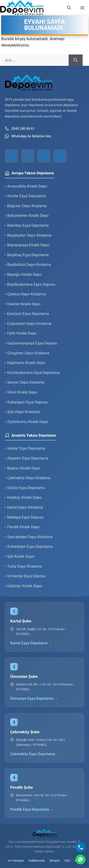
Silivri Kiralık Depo (22, 392)
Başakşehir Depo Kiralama (29, 235)
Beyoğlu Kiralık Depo (24, 275)
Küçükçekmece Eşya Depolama (33, 373)
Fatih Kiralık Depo (22, 333)
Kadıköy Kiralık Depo (24, 497)
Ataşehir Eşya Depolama (28, 458)
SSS (67, 861)
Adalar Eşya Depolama (26, 448)
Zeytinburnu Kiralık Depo (28, 422)
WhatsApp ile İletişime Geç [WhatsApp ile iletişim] (28, 136)
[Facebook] (11, 156)
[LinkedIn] (60, 156)
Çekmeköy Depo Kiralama (29, 478)
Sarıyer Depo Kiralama (26, 382)
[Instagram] (28, 156)
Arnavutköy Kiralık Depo (27, 186)
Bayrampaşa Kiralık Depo (28, 245)
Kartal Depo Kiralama (25, 507)
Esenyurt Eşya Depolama (28, 314)
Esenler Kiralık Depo (24, 304)
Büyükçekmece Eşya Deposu (31, 284)
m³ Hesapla (16, 861)
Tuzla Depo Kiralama (24, 566)
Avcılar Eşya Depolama (26, 196)
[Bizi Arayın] (80, 847)
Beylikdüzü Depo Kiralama (29, 265)
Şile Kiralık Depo (21, 556)
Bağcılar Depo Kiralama (27, 206)
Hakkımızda (37, 861)
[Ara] (76, 60)
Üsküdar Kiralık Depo (25, 586)
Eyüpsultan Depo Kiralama (29, 324)
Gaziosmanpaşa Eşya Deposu (32, 343)
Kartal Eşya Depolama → (31, 643)
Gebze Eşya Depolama (26, 488)
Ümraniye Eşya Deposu (26, 576)
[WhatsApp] (80, 860)
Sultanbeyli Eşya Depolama (30, 547)
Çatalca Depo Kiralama (26, 294)
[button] (69, 8)
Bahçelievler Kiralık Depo (28, 216)
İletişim (55, 861)
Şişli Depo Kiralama (23, 412)
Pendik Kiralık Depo (23, 527)
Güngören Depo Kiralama (28, 353)
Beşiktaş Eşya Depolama (28, 255)
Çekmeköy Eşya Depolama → (35, 754)
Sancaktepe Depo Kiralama (30, 537)
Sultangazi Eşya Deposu (27, 402)
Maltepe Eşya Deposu (25, 517)
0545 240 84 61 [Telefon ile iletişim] (20, 129)
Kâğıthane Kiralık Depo (26, 363)
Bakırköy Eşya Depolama (28, 225)
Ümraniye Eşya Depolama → (34, 698)
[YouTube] (44, 156)
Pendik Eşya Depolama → (32, 809)
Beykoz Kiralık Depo (24, 468)
